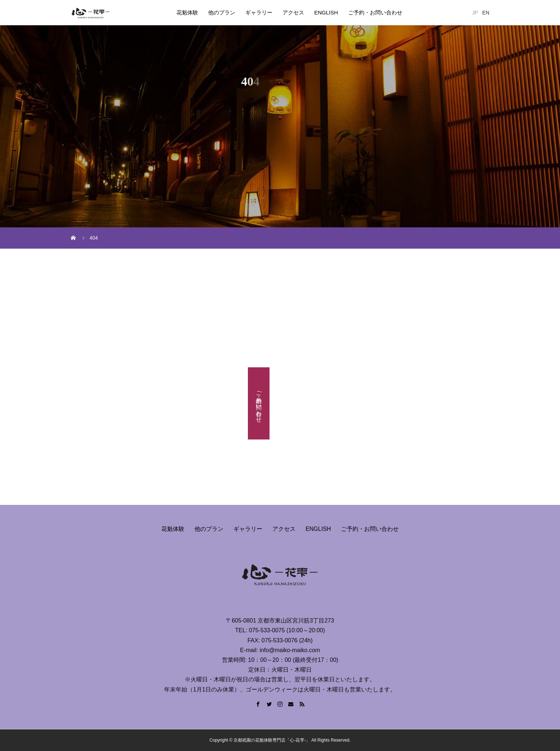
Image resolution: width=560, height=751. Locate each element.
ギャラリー (259, 12)
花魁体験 (187, 12)
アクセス (293, 12)
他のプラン (222, 12)
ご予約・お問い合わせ (375, 12)
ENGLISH (326, 12)
